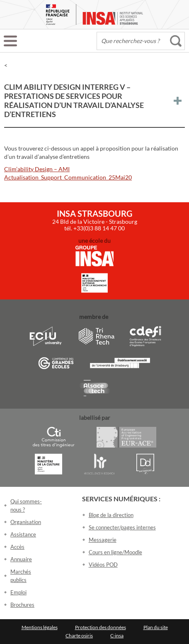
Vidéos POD (103, 565)
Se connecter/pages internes (122, 527)
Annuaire (21, 559)
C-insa (117, 636)
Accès (17, 547)
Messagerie (103, 540)
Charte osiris (79, 636)
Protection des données (101, 627)
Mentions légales (40, 627)
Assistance (23, 534)
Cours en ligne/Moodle (115, 552)
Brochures (22, 605)
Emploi (18, 592)
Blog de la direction (111, 515)
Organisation (26, 522)
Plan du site (156, 627)
